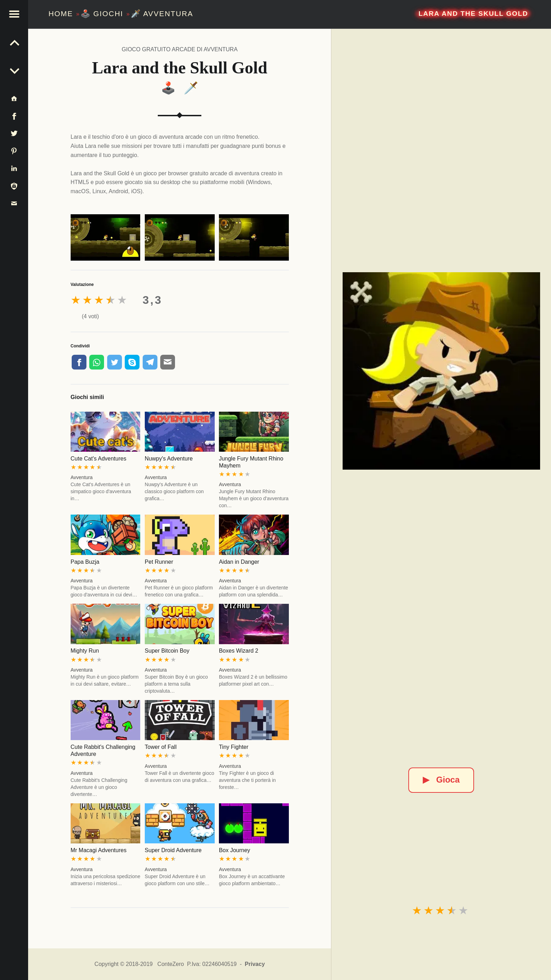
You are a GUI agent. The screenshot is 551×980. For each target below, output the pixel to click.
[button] (14, 14)
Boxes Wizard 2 (239, 651)
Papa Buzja (85, 562)
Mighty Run (85, 651)
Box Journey (235, 850)
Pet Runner (159, 562)
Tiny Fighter (234, 747)
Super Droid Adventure (173, 850)
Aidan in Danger (239, 562)
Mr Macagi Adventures (99, 850)
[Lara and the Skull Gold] (441, 371)
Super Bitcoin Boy (167, 651)
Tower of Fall (161, 747)
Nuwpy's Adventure (169, 459)
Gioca (441, 780)
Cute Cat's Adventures (99, 459)
